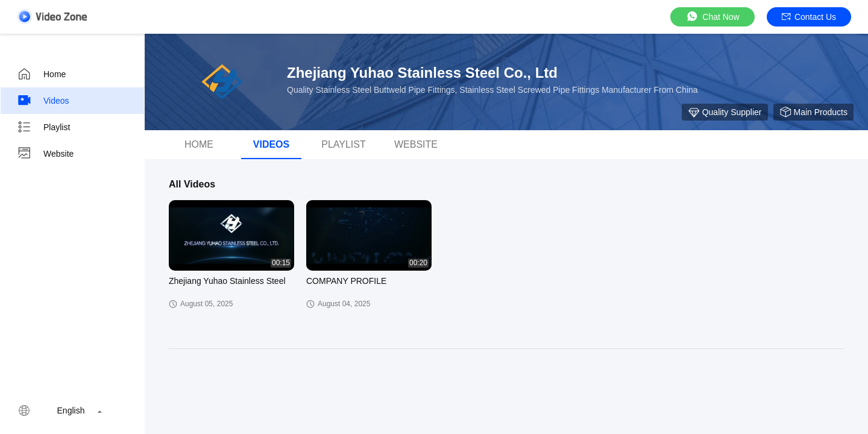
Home (41, 74)
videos (271, 144)
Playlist (43, 127)
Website (45, 154)
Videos (43, 101)
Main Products (813, 112)
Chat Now (712, 17)
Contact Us (809, 17)
